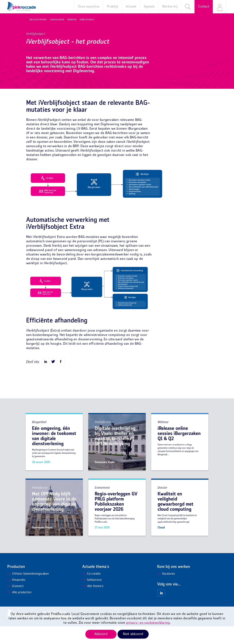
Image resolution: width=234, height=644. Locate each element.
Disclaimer (171, 633)
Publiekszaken (54, 20)
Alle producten (19, 610)
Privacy (183, 633)
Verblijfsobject (84, 20)
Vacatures (166, 592)
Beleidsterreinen (36, 20)
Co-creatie (91, 592)
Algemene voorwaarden (152, 633)
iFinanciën (16, 598)
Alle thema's (93, 604)
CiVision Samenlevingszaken (28, 592)
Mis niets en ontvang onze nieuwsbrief (207, 633)
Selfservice (92, 598)
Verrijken (69, 20)
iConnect (15, 604)
